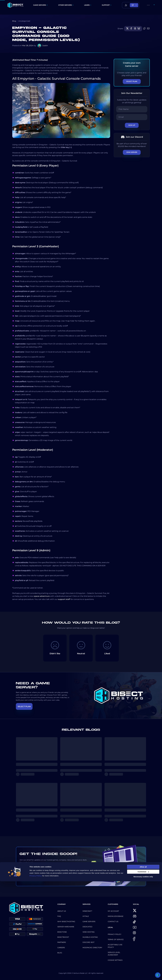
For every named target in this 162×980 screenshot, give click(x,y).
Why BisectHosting (66, 922)
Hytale (86, 916)
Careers (61, 948)
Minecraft (87, 911)
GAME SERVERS (40, 5)
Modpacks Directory (92, 948)
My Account (113, 911)
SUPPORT (106, 5)
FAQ (59, 916)
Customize (143, 970)
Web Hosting (89, 932)
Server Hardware (66, 927)
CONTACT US (113, 922)
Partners (62, 942)
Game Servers (89, 922)
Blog (14, 21)
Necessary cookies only (143, 975)
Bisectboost (63, 937)
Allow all (143, 965)
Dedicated (87, 927)
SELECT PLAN (24, 706)
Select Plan (132, 81)
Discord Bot (88, 942)
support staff (64, 599)
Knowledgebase (116, 916)
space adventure (42, 596)
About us (62, 911)
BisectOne (62, 932)
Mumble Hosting (90, 937)
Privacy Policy (115, 934)
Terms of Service (116, 939)
